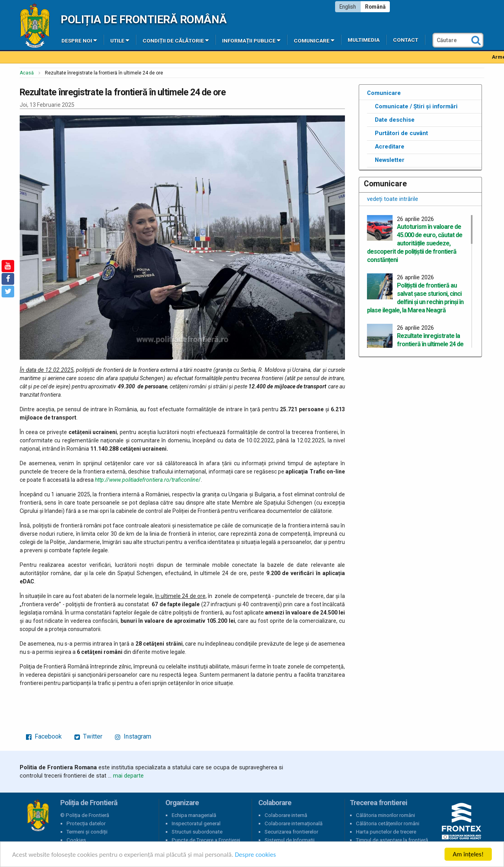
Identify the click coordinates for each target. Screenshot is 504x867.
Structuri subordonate (197, 832)
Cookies (76, 840)
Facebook (44, 736)
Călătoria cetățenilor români (388, 823)
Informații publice (251, 40)
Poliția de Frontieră (38, 815)
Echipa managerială (194, 815)
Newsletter (390, 160)
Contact (406, 40)
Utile (120, 40)
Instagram (133, 736)
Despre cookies (255, 855)
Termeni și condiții (87, 832)
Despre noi (79, 40)
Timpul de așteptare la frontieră (392, 840)
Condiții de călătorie (176, 40)
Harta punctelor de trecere (386, 832)
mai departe (128, 776)
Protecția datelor (86, 823)
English (348, 7)
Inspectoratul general (196, 823)
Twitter (88, 736)
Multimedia (364, 40)
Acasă (27, 73)
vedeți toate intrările (393, 199)
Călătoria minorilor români (385, 815)
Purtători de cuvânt (401, 133)
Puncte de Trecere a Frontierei (206, 840)
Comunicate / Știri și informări (416, 106)
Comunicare (314, 40)
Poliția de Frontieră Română (144, 19)
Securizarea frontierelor (291, 832)
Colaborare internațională (294, 823)
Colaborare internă (286, 815)
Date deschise (395, 120)
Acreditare (390, 147)
